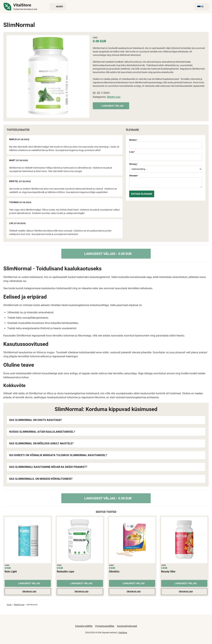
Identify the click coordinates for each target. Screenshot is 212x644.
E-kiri (132, 152)
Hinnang (133, 164)
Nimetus (133, 140)
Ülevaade (134, 176)
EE (202, 7)
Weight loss (114, 97)
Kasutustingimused (127, 626)
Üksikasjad (28, 592)
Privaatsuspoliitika (105, 626)
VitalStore (123, 633)
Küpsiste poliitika (84, 626)
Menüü (58, 7)
